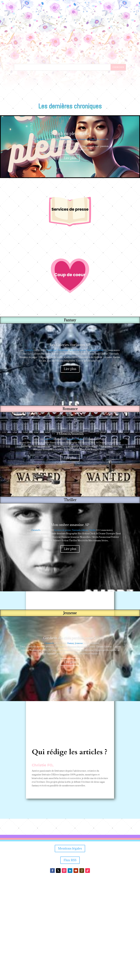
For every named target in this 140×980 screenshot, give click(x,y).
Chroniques (65, 236)
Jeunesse (75, 236)
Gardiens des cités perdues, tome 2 (70, 734)
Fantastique (52, 447)
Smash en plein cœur (70, 230)
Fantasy (71, 740)
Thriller (80, 536)
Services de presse (97, 236)
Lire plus (70, 255)
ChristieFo (40, 236)
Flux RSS (70, 957)
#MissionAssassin (70, 530)
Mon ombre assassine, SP (70, 621)
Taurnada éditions (95, 447)
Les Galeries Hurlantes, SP (70, 441)
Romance (84, 236)
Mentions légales (70, 945)
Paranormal (63, 447)
